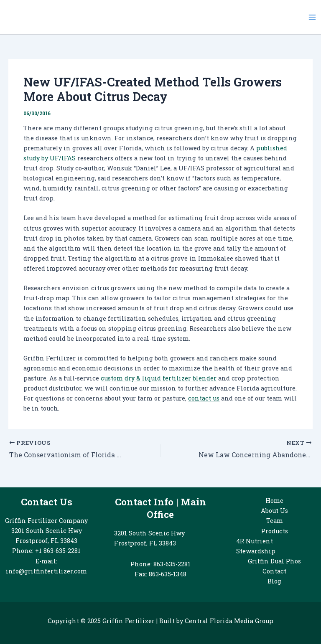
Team (275, 521)
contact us (204, 398)
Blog (274, 581)
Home (274, 501)
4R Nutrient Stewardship (256, 546)
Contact (274, 571)
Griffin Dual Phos (274, 561)
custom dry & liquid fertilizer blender (159, 378)
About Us (274, 511)
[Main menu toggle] (312, 17)
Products (275, 531)
